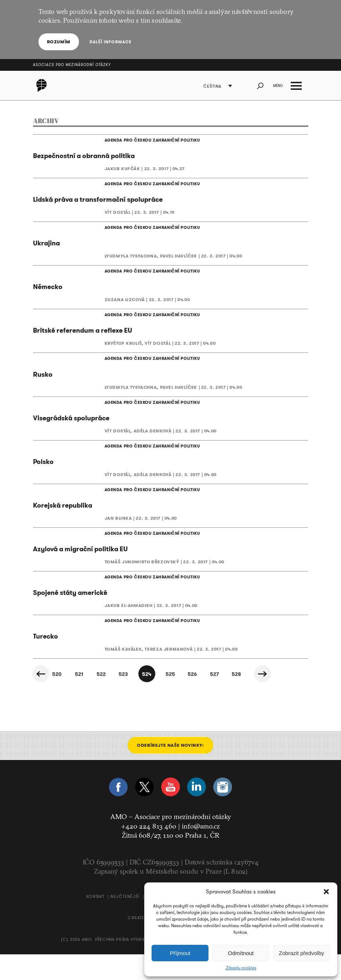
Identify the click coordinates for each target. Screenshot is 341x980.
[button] (326, 892)
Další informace (109, 42)
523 (117, 700)
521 (67, 700)
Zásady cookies (241, 968)
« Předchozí (42, 700)
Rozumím (59, 42)
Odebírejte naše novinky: (170, 771)
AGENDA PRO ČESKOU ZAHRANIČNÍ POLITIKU (145, 141)
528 (242, 700)
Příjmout (180, 953)
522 (92, 700)
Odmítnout (241, 953)
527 (217, 700)
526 (192, 700)
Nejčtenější (125, 922)
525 (167, 700)
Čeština (215, 87)
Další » (267, 700)
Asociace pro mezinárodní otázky (72, 65)
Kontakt (95, 922)
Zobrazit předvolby (302, 953)
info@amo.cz (201, 852)
